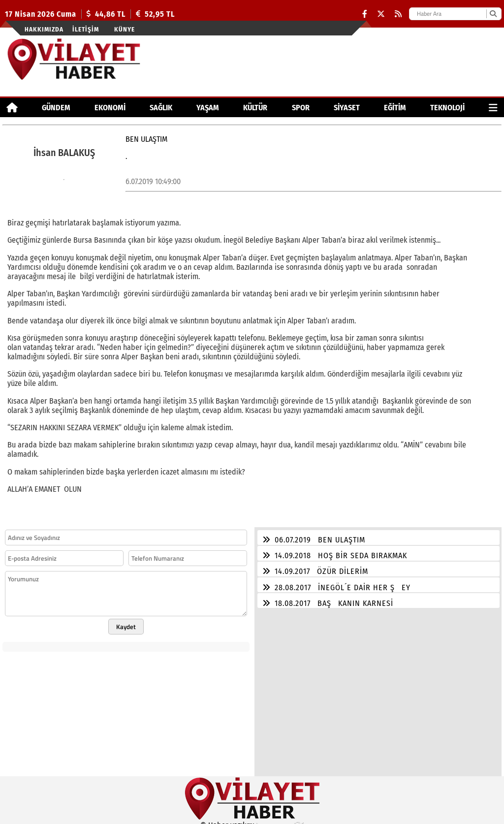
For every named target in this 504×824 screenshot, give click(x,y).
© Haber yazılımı (252, 819)
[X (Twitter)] (381, 14)
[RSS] (398, 14)
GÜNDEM (56, 108)
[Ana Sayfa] (12, 108)
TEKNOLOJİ (447, 108)
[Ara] (493, 14)
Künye (125, 29)
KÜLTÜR (255, 108)
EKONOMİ (110, 108)
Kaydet (126, 621)
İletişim (86, 29)
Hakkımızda (44, 29)
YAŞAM (208, 108)
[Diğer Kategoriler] (493, 108)
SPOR (301, 108)
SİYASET (347, 108)
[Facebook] (365, 14)
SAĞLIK (161, 108)
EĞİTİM (395, 108)
